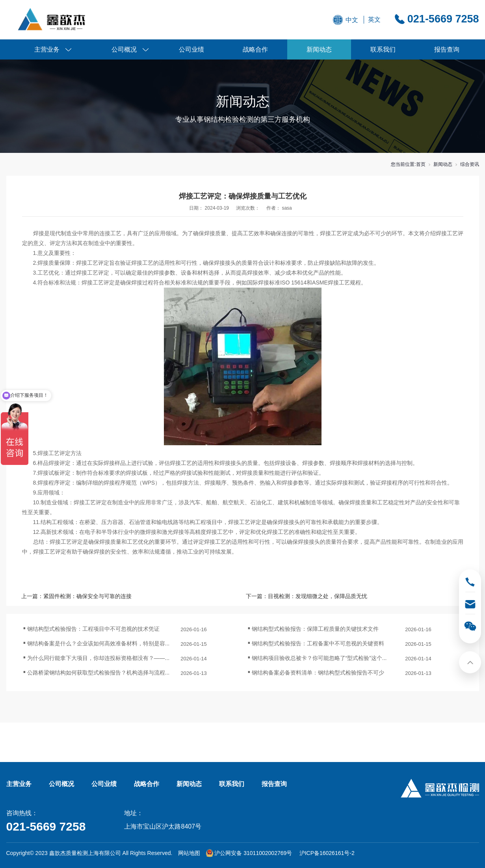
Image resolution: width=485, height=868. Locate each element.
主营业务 (47, 49)
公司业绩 (191, 49)
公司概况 (124, 49)
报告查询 (447, 49)
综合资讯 (470, 164)
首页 (421, 164)
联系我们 (383, 49)
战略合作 (255, 49)
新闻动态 (319, 49)
